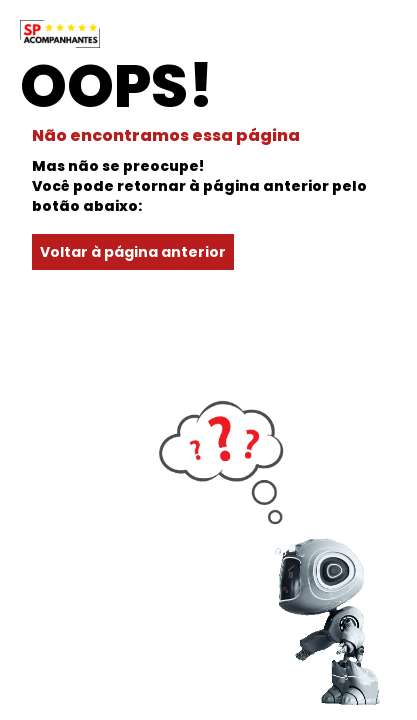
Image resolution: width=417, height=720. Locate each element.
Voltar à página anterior (133, 252)
